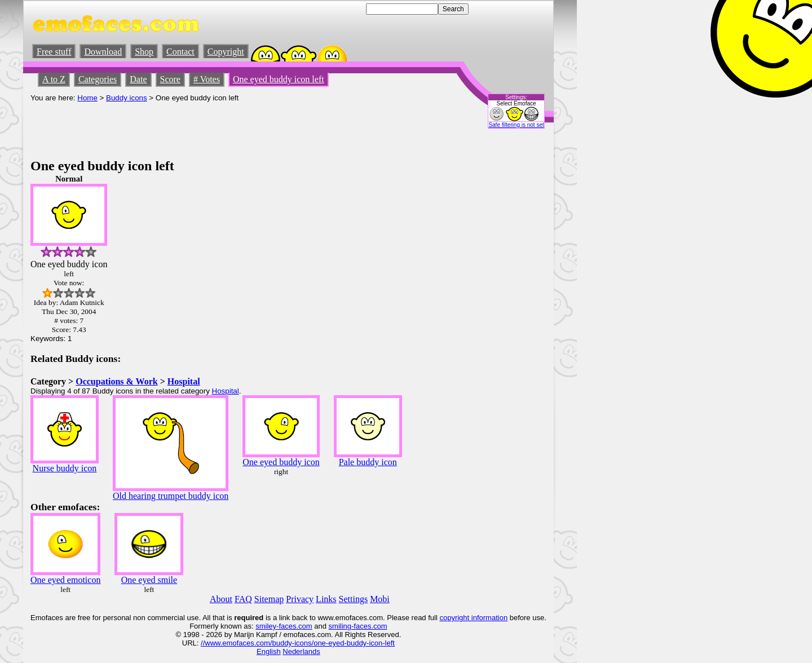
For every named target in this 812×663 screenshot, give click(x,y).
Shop (144, 52)
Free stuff (54, 52)
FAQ (243, 599)
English (269, 651)
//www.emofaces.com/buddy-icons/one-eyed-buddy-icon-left (298, 643)
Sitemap (269, 599)
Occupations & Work (117, 381)
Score (170, 79)
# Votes (207, 79)
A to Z (54, 79)
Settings (354, 599)
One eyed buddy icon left (279, 79)
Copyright (226, 52)
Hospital (184, 381)
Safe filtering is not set (516, 125)
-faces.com (294, 626)
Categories (98, 79)
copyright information (473, 618)
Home (87, 98)
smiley (266, 626)
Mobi (380, 599)
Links (326, 599)
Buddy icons (127, 98)
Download (103, 52)
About (221, 599)
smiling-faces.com (358, 626)
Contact (180, 52)
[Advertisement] (236, 127)
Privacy (300, 599)
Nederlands (301, 651)
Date (138, 79)
